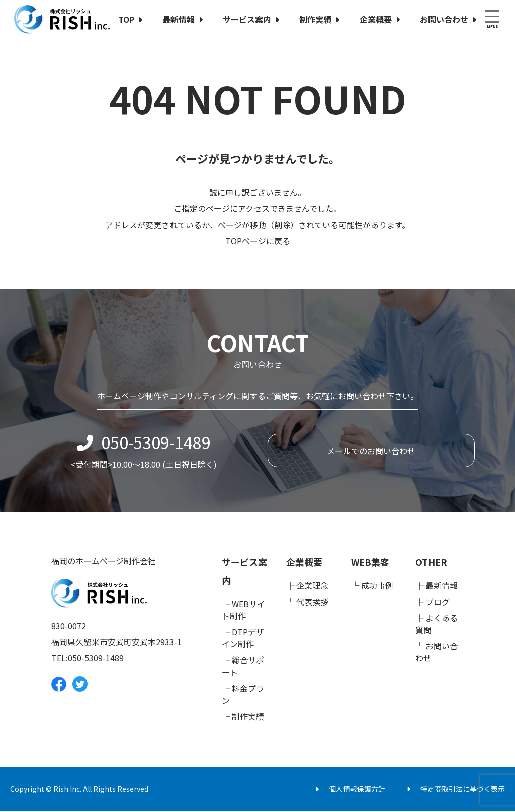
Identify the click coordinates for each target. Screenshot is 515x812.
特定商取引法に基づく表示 (463, 790)
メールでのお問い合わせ (371, 454)
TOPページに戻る (258, 241)
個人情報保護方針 (357, 790)
